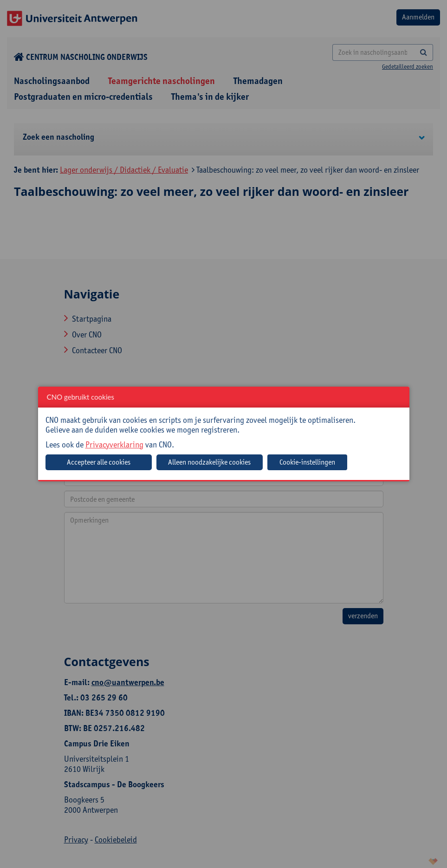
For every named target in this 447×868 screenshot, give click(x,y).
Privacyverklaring (114, 444)
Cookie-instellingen (307, 462)
